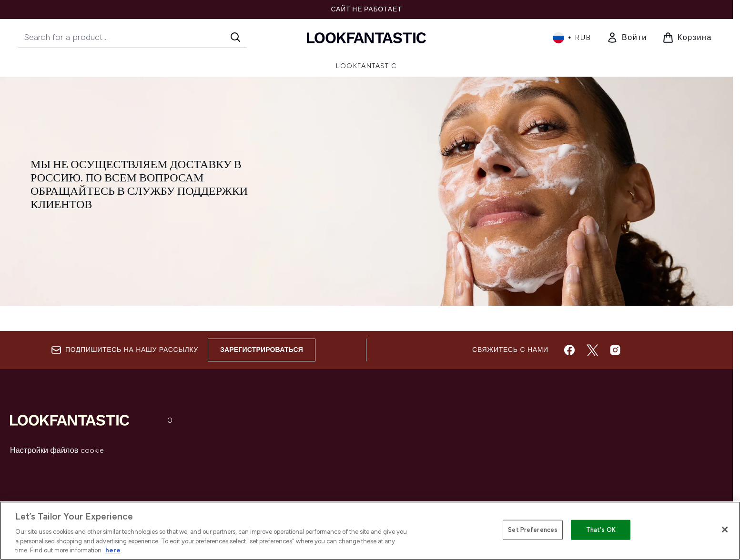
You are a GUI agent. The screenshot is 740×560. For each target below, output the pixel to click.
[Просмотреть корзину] (687, 38)
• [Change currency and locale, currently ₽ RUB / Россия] (572, 38)
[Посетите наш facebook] (569, 350)
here (113, 550)
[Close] (725, 530)
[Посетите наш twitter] (592, 350)
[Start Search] (235, 37)
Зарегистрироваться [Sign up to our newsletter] (262, 350)
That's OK (601, 530)
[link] (627, 38)
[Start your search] (132, 37)
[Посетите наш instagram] (615, 350)
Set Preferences (533, 530)
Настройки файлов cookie (57, 450)
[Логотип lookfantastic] (366, 37)
